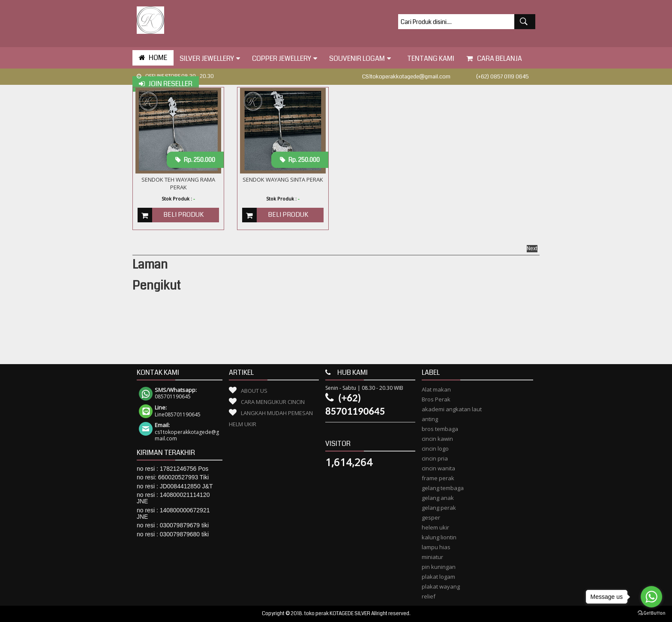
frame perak (438, 478)
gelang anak (438, 498)
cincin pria (435, 458)
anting (430, 419)
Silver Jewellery (210, 58)
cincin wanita (438, 468)
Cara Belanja (494, 58)
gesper (431, 517)
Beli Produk (183, 215)
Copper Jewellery (285, 58)
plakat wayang (441, 586)
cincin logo (435, 449)
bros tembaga (440, 429)
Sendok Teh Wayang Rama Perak (178, 183)
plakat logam (438, 577)
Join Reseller (166, 84)
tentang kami (429, 58)
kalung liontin (439, 537)
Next (532, 249)
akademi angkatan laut (452, 409)
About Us (254, 391)
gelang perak (439, 508)
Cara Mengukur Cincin (273, 402)
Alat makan (436, 389)
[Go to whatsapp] (651, 597)
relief (429, 596)
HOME (153, 58)
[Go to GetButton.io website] (651, 613)
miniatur (432, 557)
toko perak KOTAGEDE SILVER (337, 614)
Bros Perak (436, 399)
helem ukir (435, 527)
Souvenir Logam (360, 58)
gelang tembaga (443, 488)
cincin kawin (437, 439)
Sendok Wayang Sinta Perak (283, 179)
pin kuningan (439, 567)
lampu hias (436, 547)
